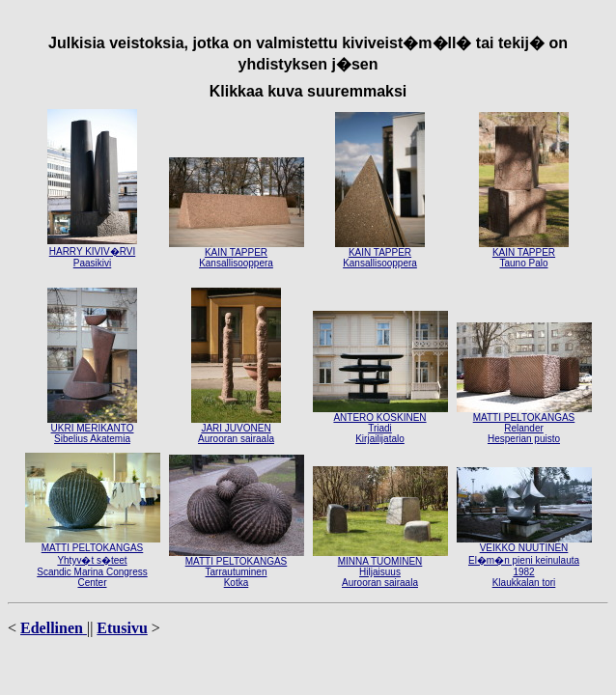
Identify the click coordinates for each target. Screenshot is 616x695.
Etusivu (122, 628)
